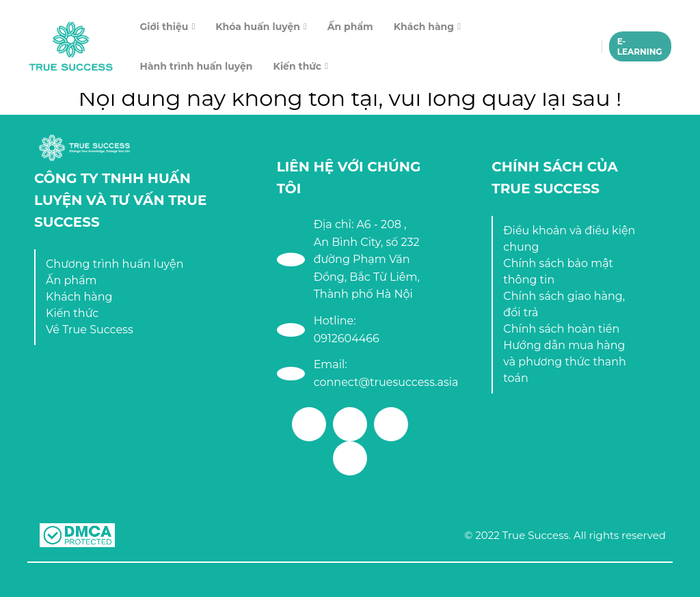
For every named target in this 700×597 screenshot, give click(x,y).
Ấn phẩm (350, 27)
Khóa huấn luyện (258, 27)
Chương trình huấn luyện (115, 264)
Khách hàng (424, 27)
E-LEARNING (640, 46)
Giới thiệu (164, 27)
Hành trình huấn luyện (197, 66)
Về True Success (90, 330)
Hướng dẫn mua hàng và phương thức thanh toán (565, 362)
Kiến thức (298, 66)
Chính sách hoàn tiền (561, 329)
